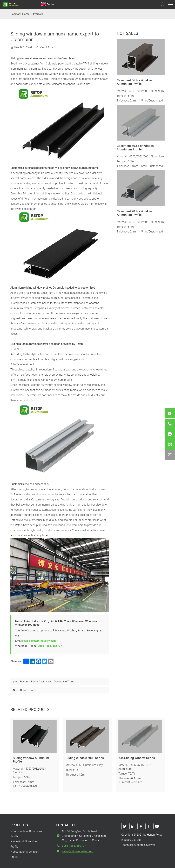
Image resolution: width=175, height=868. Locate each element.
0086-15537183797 (50, 646)
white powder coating (81, 323)
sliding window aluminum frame (51, 298)
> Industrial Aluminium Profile (24, 844)
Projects (38, 14)
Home (26, 14)
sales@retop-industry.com (40, 641)
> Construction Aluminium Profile (26, 834)
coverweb (150, 845)
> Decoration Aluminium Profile (25, 854)
